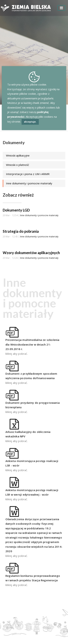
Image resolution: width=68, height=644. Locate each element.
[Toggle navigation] (61, 8)
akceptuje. (30, 122)
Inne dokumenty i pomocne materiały (29, 183)
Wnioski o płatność (17, 165)
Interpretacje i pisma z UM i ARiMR (28, 174)
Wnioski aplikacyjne (18, 155)
